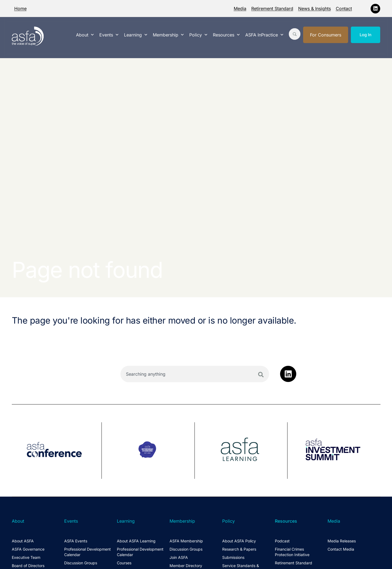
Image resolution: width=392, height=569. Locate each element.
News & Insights (315, 9)
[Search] (261, 375)
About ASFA (23, 541)
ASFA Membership (186, 541)
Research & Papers (239, 549)
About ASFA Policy (239, 541)
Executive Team (26, 557)
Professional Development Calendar (88, 552)
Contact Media (341, 549)
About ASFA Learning (136, 541)
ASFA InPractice (264, 35)
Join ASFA (179, 557)
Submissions (233, 557)
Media (240, 9)
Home (20, 9)
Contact (344, 9)
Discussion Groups (81, 563)
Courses (124, 563)
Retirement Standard (272, 9)
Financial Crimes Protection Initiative (292, 552)
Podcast (282, 541)
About (85, 35)
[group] (57, 451)
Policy (198, 35)
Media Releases (342, 541)
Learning (136, 35)
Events (109, 35)
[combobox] (195, 374)
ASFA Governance (28, 549)
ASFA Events (76, 541)
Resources (226, 35)
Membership (168, 35)
